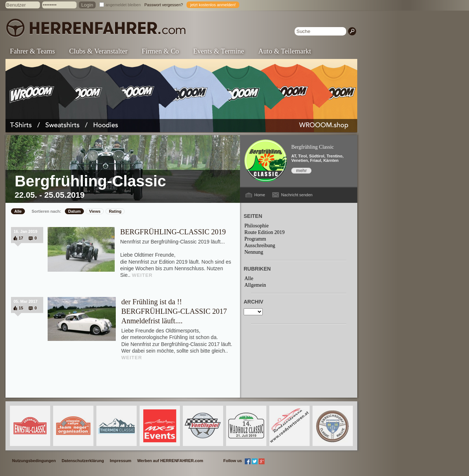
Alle (18, 211)
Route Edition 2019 (265, 232)
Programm (255, 239)
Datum (74, 211)
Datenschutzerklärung (83, 461)
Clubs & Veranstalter (98, 51)
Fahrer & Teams (32, 51)
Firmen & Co (160, 51)
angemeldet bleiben (123, 5)
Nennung (254, 252)
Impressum (121, 461)
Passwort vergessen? (164, 5)
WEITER (142, 275)
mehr (301, 171)
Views (95, 211)
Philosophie (256, 226)
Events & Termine (219, 51)
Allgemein (255, 285)
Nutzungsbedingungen (34, 461)
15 (21, 308)
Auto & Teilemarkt (285, 51)
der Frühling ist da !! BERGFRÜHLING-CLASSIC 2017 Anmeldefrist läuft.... (174, 311)
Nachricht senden (297, 195)
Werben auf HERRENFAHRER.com (170, 461)
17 (21, 238)
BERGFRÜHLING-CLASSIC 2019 (173, 232)
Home (260, 195)
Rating (115, 211)
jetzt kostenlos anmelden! (213, 5)
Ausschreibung (260, 246)
